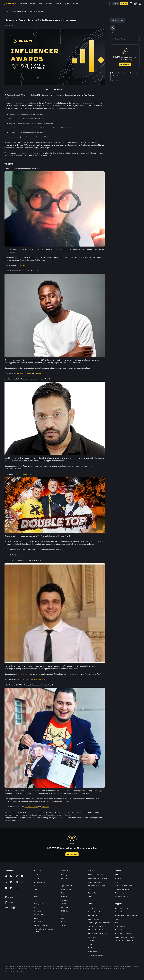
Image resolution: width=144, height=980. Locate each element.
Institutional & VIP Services (97, 886)
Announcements (39, 882)
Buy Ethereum (93, 951)
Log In (116, 4)
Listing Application (94, 882)
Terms (36, 897)
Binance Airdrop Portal (123, 933)
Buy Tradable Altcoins (96, 955)
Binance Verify (120, 926)
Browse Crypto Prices (96, 912)
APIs (117, 923)
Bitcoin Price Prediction (96, 926)
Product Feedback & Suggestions (127, 915)
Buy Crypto (23, 4)
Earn (59, 4)
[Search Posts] (126, 39)
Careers (36, 878)
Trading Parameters (122, 930)
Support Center (120, 912)
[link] (6, 11)
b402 (90, 897)
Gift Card (64, 900)
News (36, 886)
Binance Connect (94, 893)
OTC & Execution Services (124, 886)
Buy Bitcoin (92, 937)
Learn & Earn (92, 908)
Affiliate (118, 875)
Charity (63, 925)
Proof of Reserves (121, 897)
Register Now (125, 64)
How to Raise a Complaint (124, 941)
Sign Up (124, 4)
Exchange (64, 875)
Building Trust (38, 904)
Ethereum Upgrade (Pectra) (97, 933)
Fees (117, 919)
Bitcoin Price (92, 915)
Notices (36, 918)
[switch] (13, 908)
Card (62, 893)
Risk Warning (38, 915)
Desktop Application (41, 925)
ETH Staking (65, 911)
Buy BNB (91, 941)
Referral (118, 878)
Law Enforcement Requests (125, 937)
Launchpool (65, 904)
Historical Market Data (123, 889)
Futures (50, 4)
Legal (35, 893)
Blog (35, 907)
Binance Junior (66, 889)
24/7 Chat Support (121, 908)
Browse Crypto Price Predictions (99, 923)
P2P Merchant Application (97, 875)
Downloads (38, 922)
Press (36, 889)
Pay (62, 882)
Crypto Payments (67, 886)
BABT (63, 918)
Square (67, 4)
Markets (32, 4)
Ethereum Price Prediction (97, 930)
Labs (90, 889)
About (36, 875)
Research (64, 922)
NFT (62, 915)
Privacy (36, 900)
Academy (64, 897)
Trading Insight (120, 893)
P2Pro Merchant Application (98, 878)
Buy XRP (91, 944)
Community (38, 911)
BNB (117, 882)
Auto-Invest (65, 907)
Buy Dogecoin (93, 948)
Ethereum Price (93, 919)
